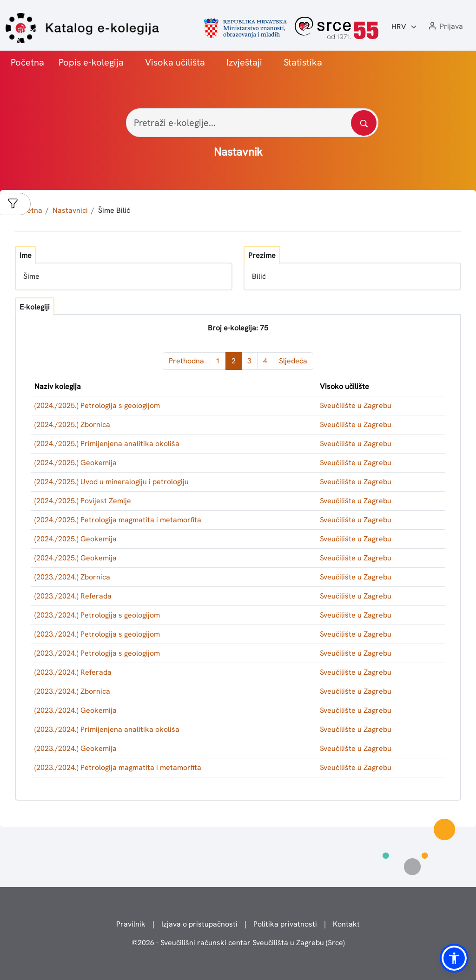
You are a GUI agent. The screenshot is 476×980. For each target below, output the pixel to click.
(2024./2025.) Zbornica (72, 424)
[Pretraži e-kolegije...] (252, 123)
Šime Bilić (114, 210)
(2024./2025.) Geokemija (76, 463)
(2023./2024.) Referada (73, 596)
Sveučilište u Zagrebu (356, 405)
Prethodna (186, 361)
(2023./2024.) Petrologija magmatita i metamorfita (118, 767)
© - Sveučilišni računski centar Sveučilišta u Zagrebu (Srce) (238, 943)
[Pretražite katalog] (364, 123)
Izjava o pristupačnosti (199, 924)
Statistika (303, 62)
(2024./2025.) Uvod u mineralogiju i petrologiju (112, 482)
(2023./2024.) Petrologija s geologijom (97, 615)
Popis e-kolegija (91, 62)
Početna (27, 62)
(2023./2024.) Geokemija (76, 710)
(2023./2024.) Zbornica (72, 577)
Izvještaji (244, 62)
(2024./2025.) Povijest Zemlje (83, 501)
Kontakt (346, 924)
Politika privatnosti (285, 924)
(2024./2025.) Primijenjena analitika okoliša (107, 444)
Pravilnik (131, 924)
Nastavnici (70, 210)
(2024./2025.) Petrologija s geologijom (97, 405)
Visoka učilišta (175, 62)
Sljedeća (293, 361)
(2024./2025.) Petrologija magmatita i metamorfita (118, 520)
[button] (445, 27)
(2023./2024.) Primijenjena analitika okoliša (107, 729)
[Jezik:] (404, 27)
